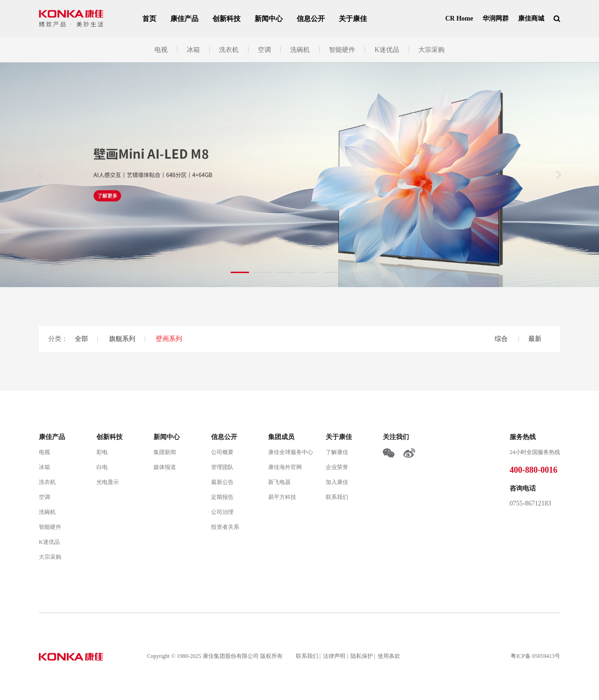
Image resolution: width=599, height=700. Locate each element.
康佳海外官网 (285, 467)
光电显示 (108, 482)
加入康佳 (337, 482)
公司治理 (222, 512)
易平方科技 (282, 497)
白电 (102, 467)
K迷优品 (387, 50)
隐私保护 (362, 656)
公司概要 (222, 452)
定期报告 (222, 497)
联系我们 (337, 497)
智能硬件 (342, 50)
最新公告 (222, 482)
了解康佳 (337, 452)
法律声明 (334, 656)
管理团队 (222, 467)
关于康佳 (353, 19)
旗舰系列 (122, 339)
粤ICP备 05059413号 (535, 656)
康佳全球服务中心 (291, 452)
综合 (502, 339)
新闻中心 (269, 19)
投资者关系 (225, 527)
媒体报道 (165, 467)
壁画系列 (169, 339)
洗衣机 (229, 50)
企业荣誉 (337, 467)
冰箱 (193, 50)
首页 (149, 19)
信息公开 (311, 19)
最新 (535, 339)
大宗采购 (431, 50)
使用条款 (389, 656)
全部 (81, 339)
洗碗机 (300, 50)
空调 (264, 50)
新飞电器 (279, 482)
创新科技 (226, 19)
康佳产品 (184, 19)
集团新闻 (165, 452)
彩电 (102, 452)
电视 (161, 50)
